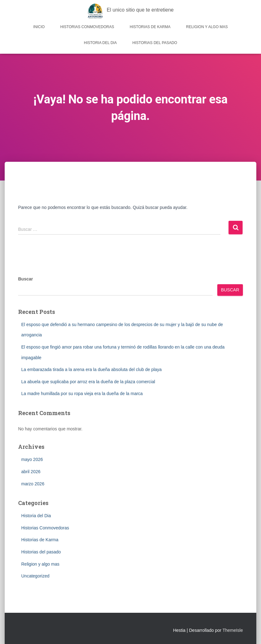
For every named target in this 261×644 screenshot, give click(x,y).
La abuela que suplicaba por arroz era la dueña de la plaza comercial (88, 382)
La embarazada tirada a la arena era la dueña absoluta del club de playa (91, 369)
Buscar (25, 279)
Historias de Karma (150, 27)
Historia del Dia (100, 43)
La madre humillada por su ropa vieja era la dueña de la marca (82, 394)
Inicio (39, 27)
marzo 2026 (33, 484)
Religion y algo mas (207, 27)
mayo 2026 (32, 459)
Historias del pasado (155, 43)
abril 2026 (31, 472)
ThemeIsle (233, 630)
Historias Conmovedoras (87, 27)
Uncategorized (35, 576)
